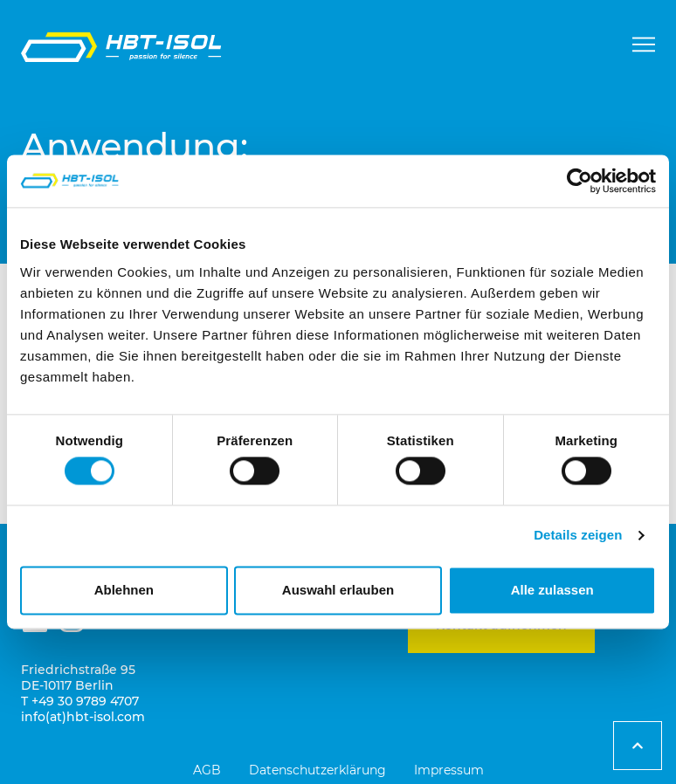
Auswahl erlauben (338, 590)
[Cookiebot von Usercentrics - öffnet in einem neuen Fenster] (579, 181)
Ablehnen (124, 590)
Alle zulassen (552, 590)
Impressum (449, 770)
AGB (207, 770)
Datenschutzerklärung (317, 770)
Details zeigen (578, 536)
